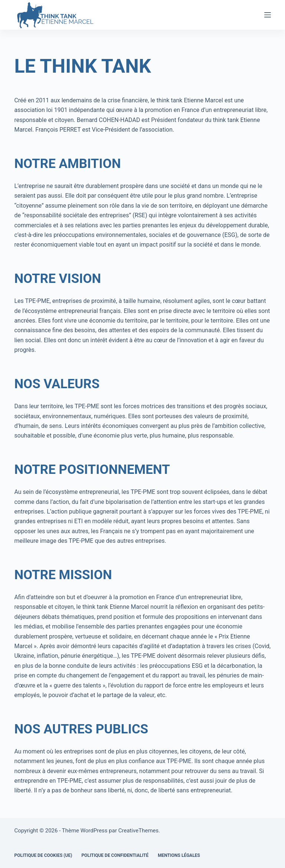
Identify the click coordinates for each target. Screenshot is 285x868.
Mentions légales (179, 855)
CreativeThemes (139, 831)
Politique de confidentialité (115, 855)
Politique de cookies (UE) (43, 855)
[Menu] (268, 15)
